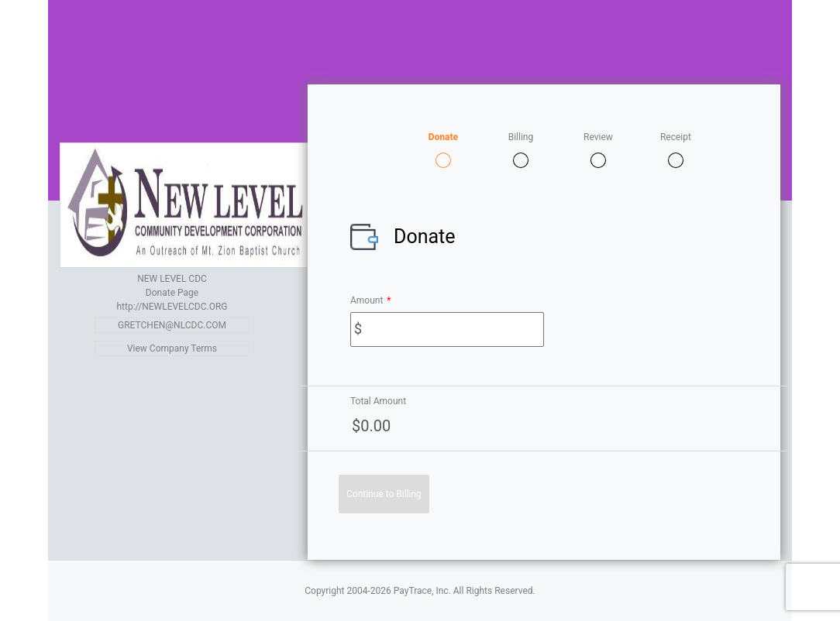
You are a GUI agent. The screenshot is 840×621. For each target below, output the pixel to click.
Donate (443, 137)
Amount (371, 300)
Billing (521, 137)
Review (598, 137)
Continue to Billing (384, 494)
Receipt (676, 137)
